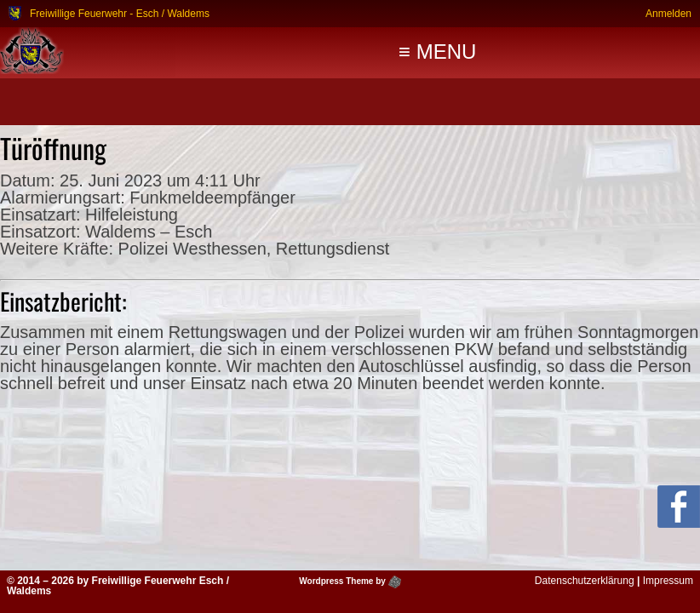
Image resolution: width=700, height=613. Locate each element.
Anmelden (668, 13)
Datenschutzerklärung (585, 581)
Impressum (668, 581)
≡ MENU (437, 52)
